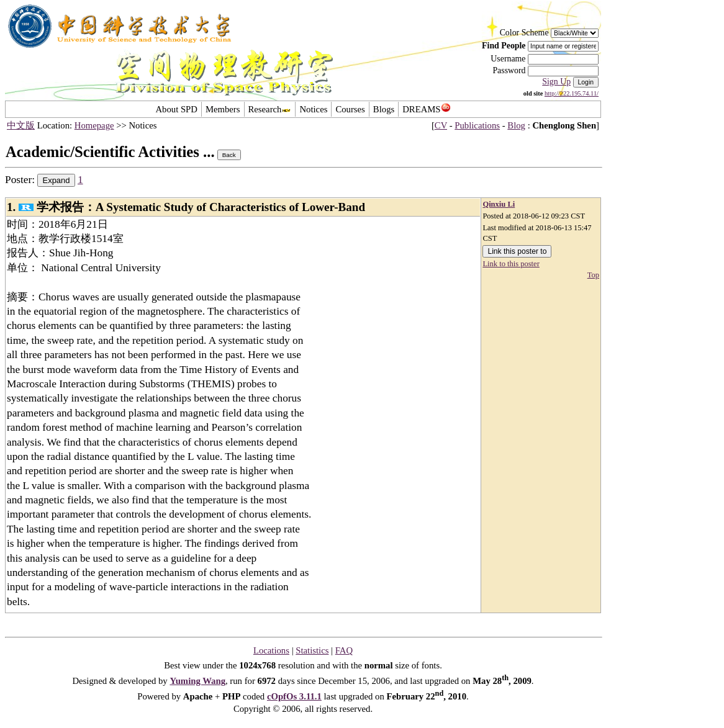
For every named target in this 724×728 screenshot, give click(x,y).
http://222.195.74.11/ (572, 93)
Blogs (384, 109)
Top (593, 275)
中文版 (21, 125)
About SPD (176, 109)
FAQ (344, 650)
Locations (271, 650)
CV (441, 125)
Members (223, 109)
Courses (350, 109)
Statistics (312, 650)
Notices (313, 109)
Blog (516, 125)
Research (270, 109)
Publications (477, 125)
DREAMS (426, 109)
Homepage (94, 125)
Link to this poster (511, 264)
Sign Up (556, 82)
